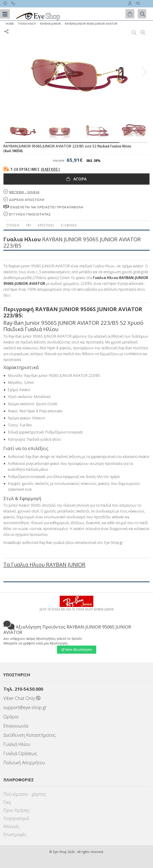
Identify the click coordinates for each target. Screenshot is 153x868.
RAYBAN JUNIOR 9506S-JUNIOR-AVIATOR (91, 24)
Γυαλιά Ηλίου (17, 744)
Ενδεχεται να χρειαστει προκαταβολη (43, 207)
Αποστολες (46, 225)
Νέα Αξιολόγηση (77, 649)
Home (10, 24)
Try (29, 225)
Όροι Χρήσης (17, 810)
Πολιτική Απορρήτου (24, 763)
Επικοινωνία (16, 726)
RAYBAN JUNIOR (50, 24)
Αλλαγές (12, 826)
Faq (7, 802)
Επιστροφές (15, 834)
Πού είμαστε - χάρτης (25, 794)
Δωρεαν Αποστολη (24, 199)
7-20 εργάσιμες (35, 169)
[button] (144, 72)
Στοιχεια (13, 225)
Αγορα (76, 179)
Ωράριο (11, 717)
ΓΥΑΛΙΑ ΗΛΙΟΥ (27, 24)
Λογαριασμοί (16, 818)
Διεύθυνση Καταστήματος (30, 735)
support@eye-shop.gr (25, 707)
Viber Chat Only (22, 698)
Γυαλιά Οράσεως (20, 753)
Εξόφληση (69, 225)
